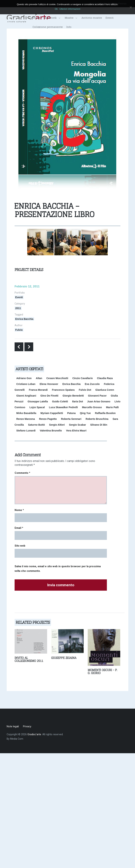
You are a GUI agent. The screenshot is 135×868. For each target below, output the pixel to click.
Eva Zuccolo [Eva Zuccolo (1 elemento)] (92, 384)
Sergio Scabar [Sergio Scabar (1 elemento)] (77, 425)
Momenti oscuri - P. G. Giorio (103, 672)
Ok (56, 9)
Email (19, 528)
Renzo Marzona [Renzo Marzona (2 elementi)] (26, 419)
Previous (19, 347)
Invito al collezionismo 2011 (29, 659)
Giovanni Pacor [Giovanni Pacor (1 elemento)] (97, 396)
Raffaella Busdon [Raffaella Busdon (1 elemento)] (105, 413)
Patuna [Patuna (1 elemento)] (71, 413)
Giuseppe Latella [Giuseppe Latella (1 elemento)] (38, 401)
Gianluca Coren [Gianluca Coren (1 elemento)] (105, 390)
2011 (18, 308)
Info (69, 27)
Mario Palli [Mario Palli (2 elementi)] (112, 407)
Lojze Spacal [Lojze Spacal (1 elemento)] (37, 407)
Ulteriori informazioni (70, 9)
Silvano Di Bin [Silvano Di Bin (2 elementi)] (99, 425)
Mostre (71, 18)
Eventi (110, 18)
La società (52, 18)
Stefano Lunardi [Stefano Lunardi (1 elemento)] (26, 431)
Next (29, 347)
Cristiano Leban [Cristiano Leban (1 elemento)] (26, 384)
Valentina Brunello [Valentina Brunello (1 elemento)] (51, 431)
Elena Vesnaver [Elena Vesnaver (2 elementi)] (49, 384)
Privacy (27, 727)
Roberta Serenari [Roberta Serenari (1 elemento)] (71, 419)
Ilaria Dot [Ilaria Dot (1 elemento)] (78, 401)
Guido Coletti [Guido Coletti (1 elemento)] (60, 401)
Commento (22, 473)
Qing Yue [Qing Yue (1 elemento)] (85, 413)
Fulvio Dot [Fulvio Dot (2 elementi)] (85, 390)
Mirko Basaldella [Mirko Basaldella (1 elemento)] (26, 413)
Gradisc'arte (34, 734)
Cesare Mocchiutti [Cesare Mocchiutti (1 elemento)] (57, 378)
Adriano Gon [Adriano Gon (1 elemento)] (24, 378)
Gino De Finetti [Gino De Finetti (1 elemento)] (49, 396)
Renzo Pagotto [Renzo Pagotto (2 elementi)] (48, 419)
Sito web (20, 546)
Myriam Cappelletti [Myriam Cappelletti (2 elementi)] (52, 413)
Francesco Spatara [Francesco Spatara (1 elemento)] (63, 390)
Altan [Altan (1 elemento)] (39, 378)
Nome (19, 510)
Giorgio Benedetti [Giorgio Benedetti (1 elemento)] (73, 396)
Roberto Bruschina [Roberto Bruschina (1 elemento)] (97, 419)
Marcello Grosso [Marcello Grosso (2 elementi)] (92, 407)
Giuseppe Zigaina (64, 658)
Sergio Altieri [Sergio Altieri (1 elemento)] (57, 425)
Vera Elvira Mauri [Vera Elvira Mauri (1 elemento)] (76, 431)
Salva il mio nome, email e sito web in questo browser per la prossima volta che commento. (58, 569)
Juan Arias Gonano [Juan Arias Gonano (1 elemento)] (99, 401)
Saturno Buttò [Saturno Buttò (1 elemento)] (36, 425)
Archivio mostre (92, 18)
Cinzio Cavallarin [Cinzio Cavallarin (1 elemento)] (83, 378)
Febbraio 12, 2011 (27, 286)
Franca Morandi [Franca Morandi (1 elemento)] (38, 390)
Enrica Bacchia (24, 319)
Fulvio (19, 330)
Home (36, 18)
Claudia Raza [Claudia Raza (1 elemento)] (105, 378)
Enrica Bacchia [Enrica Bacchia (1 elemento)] (71, 384)
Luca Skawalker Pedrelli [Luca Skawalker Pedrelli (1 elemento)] (63, 407)
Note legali (13, 727)
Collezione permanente (48, 27)
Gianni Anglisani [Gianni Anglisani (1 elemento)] (26, 396)
